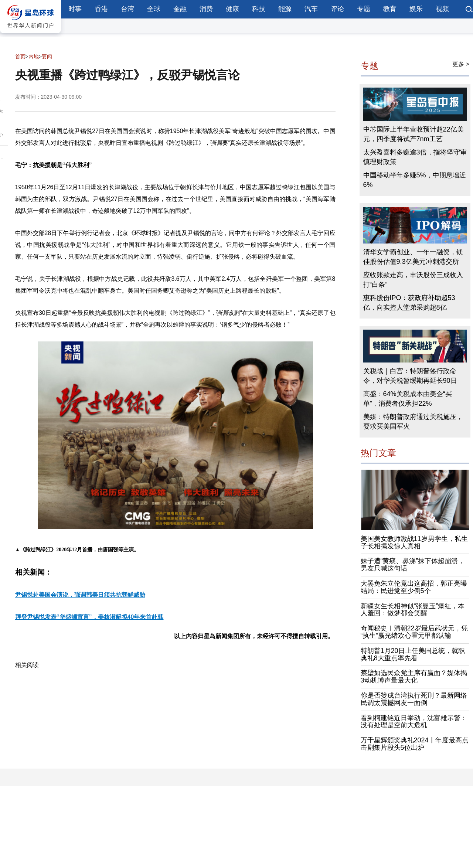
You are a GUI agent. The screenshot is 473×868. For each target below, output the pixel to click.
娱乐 (416, 9)
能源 (285, 9)
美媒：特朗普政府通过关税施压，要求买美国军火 (413, 422)
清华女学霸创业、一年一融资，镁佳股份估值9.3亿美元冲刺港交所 (413, 257)
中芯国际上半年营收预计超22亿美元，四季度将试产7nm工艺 (414, 134)
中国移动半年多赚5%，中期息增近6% (415, 180)
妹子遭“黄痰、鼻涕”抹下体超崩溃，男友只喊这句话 (413, 565)
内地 (34, 57)
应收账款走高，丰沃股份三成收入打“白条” (413, 280)
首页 (20, 57)
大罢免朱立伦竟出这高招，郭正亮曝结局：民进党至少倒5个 (414, 587)
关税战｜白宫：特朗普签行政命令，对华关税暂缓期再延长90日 (410, 376)
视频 (442, 9)
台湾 (127, 9)
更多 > (461, 64)
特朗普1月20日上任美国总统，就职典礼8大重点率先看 (413, 654)
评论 (337, 9)
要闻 (47, 57)
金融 (180, 9)
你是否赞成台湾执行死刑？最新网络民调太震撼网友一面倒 (414, 699)
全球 (154, 9)
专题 (364, 9)
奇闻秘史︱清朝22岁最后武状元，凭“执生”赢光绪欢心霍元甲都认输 (414, 632)
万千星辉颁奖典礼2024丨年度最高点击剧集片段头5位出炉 (415, 744)
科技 (259, 9)
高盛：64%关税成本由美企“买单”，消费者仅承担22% (408, 399)
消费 (206, 9)
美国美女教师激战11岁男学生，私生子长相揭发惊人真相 (414, 542)
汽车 (311, 9)
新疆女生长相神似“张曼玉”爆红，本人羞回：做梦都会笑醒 (413, 610)
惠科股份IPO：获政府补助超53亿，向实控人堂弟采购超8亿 (409, 303)
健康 (232, 9)
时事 (75, 9)
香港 (101, 9)
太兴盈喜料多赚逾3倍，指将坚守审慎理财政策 (415, 157)
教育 (390, 9)
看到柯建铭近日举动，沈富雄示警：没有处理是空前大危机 (414, 722)
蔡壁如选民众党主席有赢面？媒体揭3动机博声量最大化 (414, 677)
